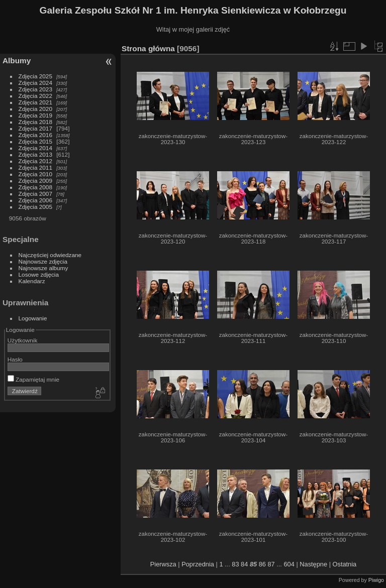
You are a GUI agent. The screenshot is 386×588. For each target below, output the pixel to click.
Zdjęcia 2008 (35, 187)
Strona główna (148, 48)
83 (235, 564)
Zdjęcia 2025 (35, 76)
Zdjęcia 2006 (35, 200)
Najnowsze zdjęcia (43, 261)
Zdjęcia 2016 (35, 135)
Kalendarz (32, 281)
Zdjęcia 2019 (35, 115)
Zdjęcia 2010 (35, 174)
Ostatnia (345, 564)
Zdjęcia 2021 (35, 102)
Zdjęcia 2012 (35, 161)
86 (262, 564)
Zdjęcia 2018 (35, 122)
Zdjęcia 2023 (35, 89)
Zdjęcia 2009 (35, 181)
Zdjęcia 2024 (35, 83)
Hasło (15, 359)
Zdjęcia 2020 (35, 109)
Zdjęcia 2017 (35, 128)
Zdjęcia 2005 (35, 207)
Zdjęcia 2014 (35, 148)
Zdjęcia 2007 (35, 194)
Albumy (17, 61)
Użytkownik (23, 340)
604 (289, 564)
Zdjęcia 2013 (35, 154)
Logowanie (33, 318)
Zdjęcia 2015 (35, 141)
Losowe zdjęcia (39, 274)
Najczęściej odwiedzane (50, 255)
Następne (313, 564)
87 (271, 564)
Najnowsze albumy (43, 268)
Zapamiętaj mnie (33, 379)
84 (244, 564)
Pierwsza (163, 564)
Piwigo (376, 580)
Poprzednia (198, 564)
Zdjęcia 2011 (35, 167)
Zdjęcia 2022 (35, 96)
